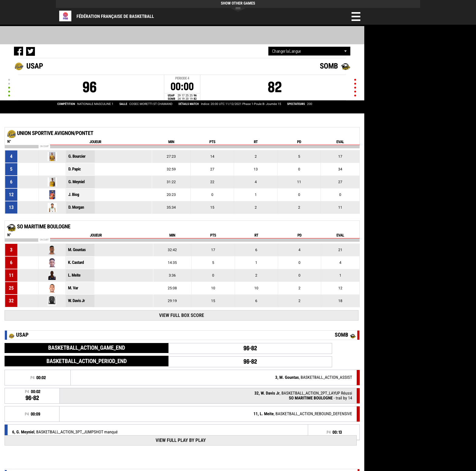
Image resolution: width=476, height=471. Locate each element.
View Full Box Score (182, 315)
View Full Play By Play (180, 440)
